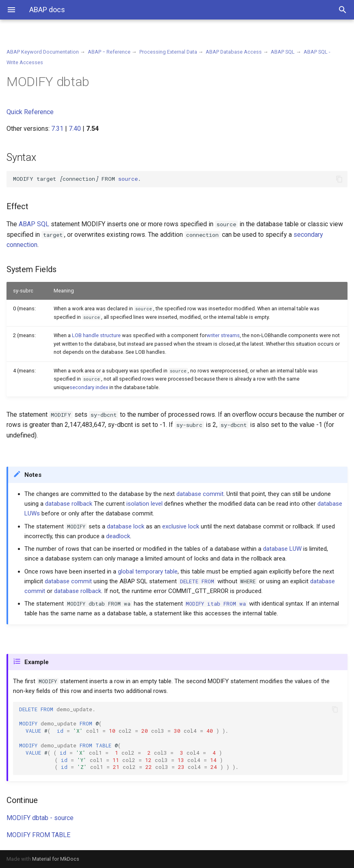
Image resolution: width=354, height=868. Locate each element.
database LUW (282, 549)
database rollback (69, 504)
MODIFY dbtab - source (40, 818)
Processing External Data (168, 52)
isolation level (144, 504)
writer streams (223, 335)
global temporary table (148, 571)
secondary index (89, 387)
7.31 (57, 129)
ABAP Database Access (234, 52)
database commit (200, 494)
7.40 (75, 129)
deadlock (118, 536)
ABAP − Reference (109, 52)
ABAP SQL (283, 52)
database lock (126, 526)
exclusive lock (181, 526)
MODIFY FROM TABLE (38, 835)
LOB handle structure (96, 335)
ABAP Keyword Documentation (43, 52)
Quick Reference (30, 112)
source (128, 179)
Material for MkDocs (56, 859)
